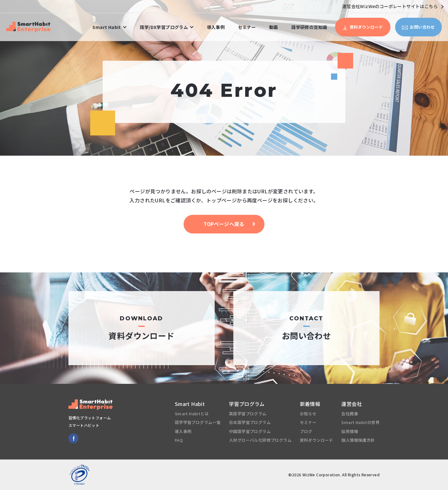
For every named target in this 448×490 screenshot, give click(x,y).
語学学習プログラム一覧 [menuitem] (198, 422)
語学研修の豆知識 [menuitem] (309, 27)
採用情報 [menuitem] (350, 431)
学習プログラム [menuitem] (247, 404)
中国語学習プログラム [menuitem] (250, 431)
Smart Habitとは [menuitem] (192, 414)
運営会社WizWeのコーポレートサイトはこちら (393, 6)
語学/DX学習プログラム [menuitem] (164, 27)
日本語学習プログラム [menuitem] (250, 422)
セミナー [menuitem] (247, 27)
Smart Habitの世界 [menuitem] (360, 422)
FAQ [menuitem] (179, 440)
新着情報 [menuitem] (310, 404)
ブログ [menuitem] (306, 431)
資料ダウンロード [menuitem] (317, 440)
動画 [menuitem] (274, 27)
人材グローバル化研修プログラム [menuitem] (260, 440)
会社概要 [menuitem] (350, 414)
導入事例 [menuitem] (216, 27)
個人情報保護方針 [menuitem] (358, 440)
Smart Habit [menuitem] (107, 27)
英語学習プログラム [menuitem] (248, 414)
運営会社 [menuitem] (352, 404)
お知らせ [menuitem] (308, 414)
